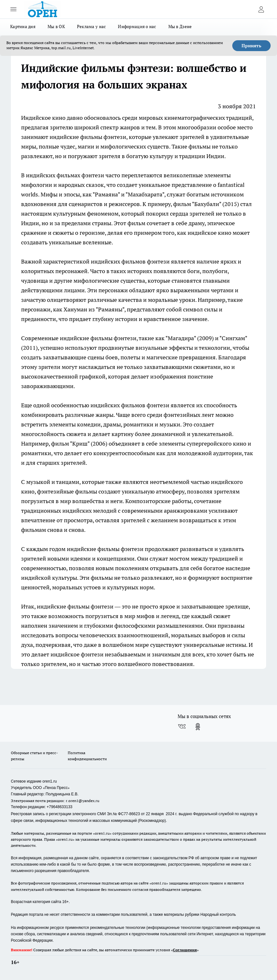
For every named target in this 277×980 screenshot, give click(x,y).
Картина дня (23, 27)
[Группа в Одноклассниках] (198, 727)
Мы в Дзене (180, 27)
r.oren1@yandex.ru (83, 801)
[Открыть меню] (13, 9)
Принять (251, 46)
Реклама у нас (92, 27)
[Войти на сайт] (261, 9)
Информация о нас (137, 27)
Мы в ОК (56, 27)
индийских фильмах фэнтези (65, 175)
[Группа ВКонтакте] (182, 727)
